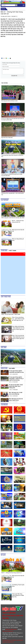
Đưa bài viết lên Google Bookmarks (6, 58)
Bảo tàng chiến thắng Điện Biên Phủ (10, 363)
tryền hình (4, 251)
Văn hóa (3, 9)
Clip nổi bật (5, 200)
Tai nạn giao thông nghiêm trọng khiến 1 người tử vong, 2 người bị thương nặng (16, 379)
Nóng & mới (4, 368)
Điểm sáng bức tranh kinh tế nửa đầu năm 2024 (13, 218)
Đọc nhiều (12, 368)
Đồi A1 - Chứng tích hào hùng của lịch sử (11, 573)
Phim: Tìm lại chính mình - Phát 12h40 (11, 314)
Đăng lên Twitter (8, 58)
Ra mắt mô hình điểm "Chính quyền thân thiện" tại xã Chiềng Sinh (16, 386)
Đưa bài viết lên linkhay (4, 58)
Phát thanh (13, 251)
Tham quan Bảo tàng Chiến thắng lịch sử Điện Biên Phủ (18, 595)
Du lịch (3, 555)
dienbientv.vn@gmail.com (11, 629)
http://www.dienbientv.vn (8, 631)
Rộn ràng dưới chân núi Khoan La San (9, 101)
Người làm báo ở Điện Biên (7, 138)
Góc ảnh (4, 347)
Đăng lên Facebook (2, 58)
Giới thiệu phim (6, 297)
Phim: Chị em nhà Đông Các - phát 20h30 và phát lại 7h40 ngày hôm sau (18, 319)
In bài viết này (10, 58)
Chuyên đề (4, 405)
